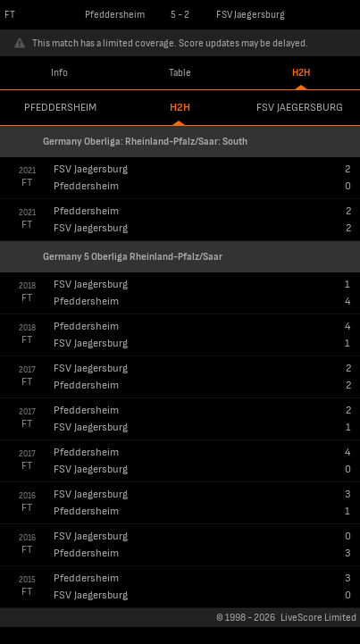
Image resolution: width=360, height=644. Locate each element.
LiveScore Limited (318, 618)
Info (59, 73)
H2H (301, 73)
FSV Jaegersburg (300, 108)
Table (180, 73)
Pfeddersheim (60, 108)
